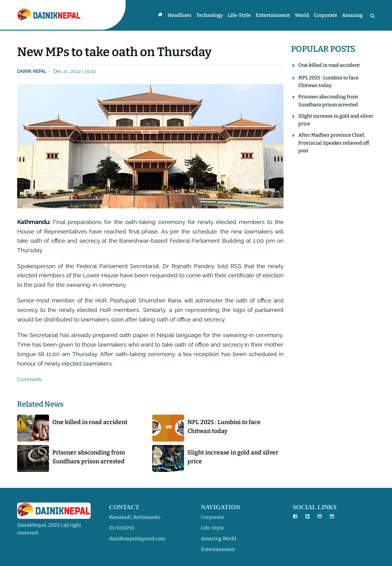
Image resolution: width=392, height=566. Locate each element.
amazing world (219, 539)
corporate (213, 517)
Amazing (352, 15)
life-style (212, 528)
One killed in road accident (90, 422)
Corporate (326, 15)
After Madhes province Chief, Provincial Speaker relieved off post (334, 143)
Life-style (239, 15)
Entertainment (273, 15)
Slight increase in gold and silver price (233, 457)
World (302, 15)
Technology (210, 15)
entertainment (218, 549)
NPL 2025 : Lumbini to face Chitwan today (224, 427)
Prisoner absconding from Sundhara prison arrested (89, 457)
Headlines (179, 15)
